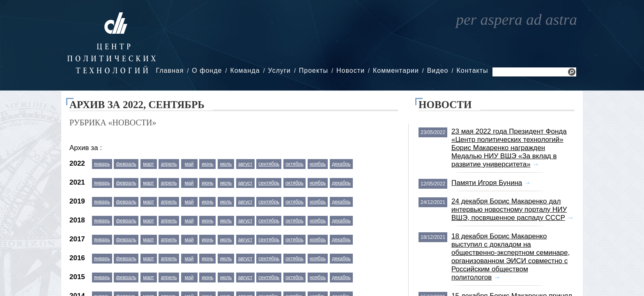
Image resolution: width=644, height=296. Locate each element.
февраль (126, 164)
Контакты (472, 71)
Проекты (314, 71)
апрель (169, 164)
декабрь (341, 164)
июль (226, 164)
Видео (438, 71)
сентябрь (269, 164)
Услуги (279, 71)
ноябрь (318, 164)
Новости (351, 71)
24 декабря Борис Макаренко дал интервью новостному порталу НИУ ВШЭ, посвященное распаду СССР (509, 209)
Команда (245, 71)
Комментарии (396, 71)
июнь (208, 164)
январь (102, 164)
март (148, 164)
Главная (170, 71)
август (245, 164)
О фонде (207, 71)
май (189, 164)
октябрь (294, 164)
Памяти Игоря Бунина (487, 183)
